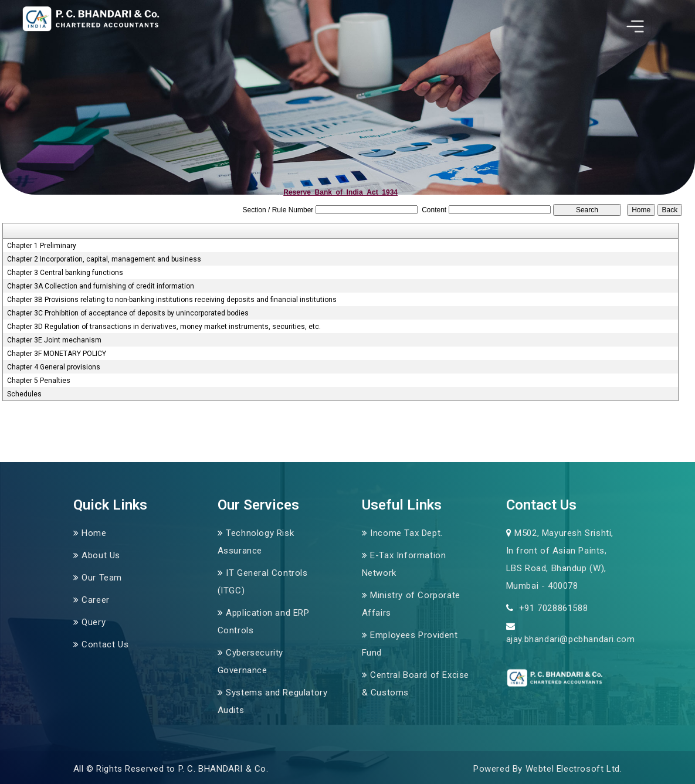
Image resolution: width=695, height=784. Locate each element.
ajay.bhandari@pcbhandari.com (571, 639)
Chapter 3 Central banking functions (65, 273)
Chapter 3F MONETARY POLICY (57, 354)
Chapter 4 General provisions (54, 367)
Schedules (24, 394)
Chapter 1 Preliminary (42, 246)
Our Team (102, 578)
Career (96, 600)
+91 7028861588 (552, 608)
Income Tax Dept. (406, 533)
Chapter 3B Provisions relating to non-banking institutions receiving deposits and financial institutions (172, 300)
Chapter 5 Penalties (39, 381)
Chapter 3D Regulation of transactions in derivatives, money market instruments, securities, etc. (164, 327)
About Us (101, 555)
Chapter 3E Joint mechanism (54, 340)
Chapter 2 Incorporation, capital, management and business (104, 259)
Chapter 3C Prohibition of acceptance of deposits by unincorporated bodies (128, 313)
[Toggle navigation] (635, 26)
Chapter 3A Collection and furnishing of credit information (101, 286)
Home (94, 533)
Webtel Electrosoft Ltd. (574, 769)
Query (94, 622)
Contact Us (105, 644)
